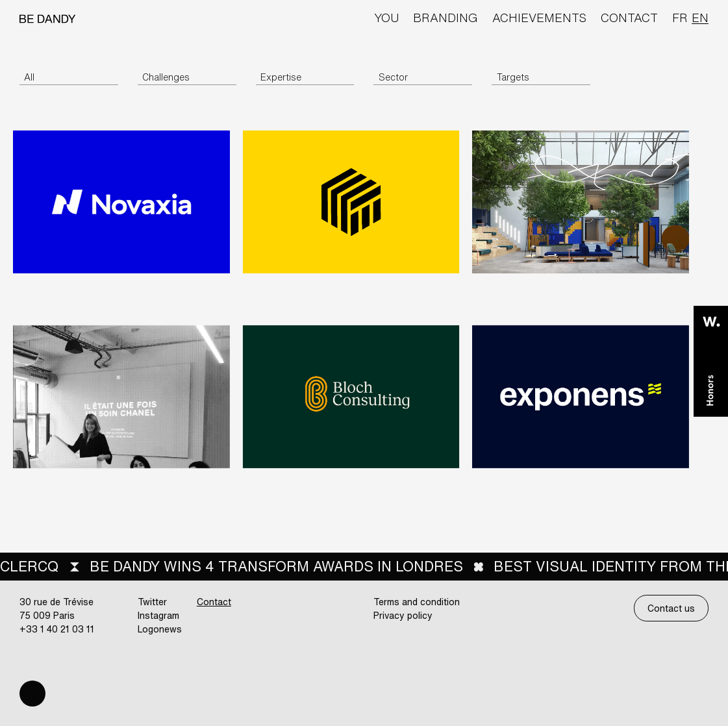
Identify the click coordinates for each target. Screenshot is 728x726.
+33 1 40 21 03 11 (57, 629)
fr (680, 18)
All (29, 77)
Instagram (158, 615)
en (700, 18)
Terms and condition (417, 602)
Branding (446, 18)
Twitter (152, 602)
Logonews (160, 629)
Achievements (539, 18)
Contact (629, 18)
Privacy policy (403, 615)
